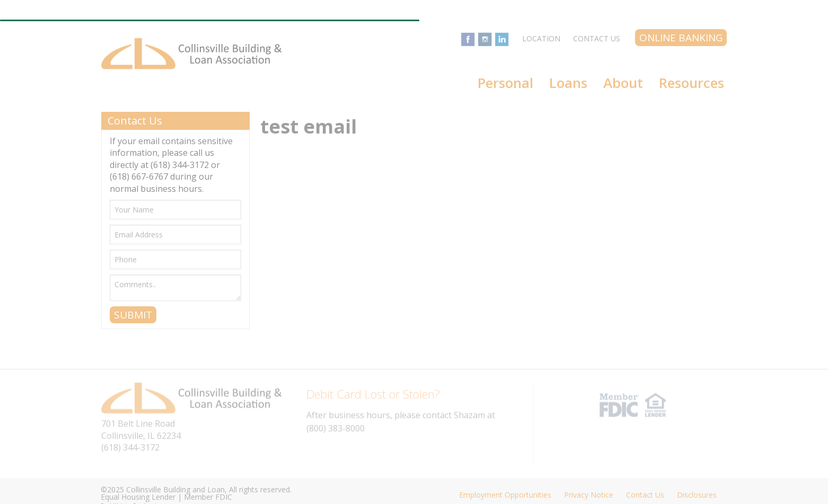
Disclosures (697, 495)
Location (541, 38)
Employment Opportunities (505, 495)
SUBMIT (133, 315)
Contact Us (597, 38)
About (623, 83)
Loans (568, 83)
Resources (692, 83)
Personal (505, 83)
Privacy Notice (589, 495)
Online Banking (681, 38)
